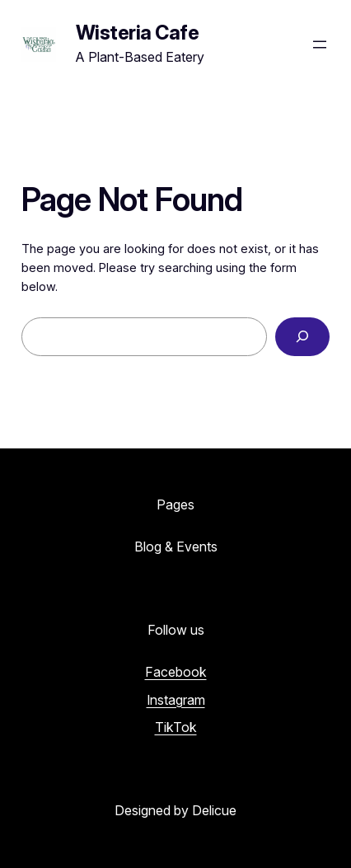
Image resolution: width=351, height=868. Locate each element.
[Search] (303, 337)
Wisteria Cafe (138, 33)
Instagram (176, 700)
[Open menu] (320, 45)
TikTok (176, 727)
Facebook (176, 672)
